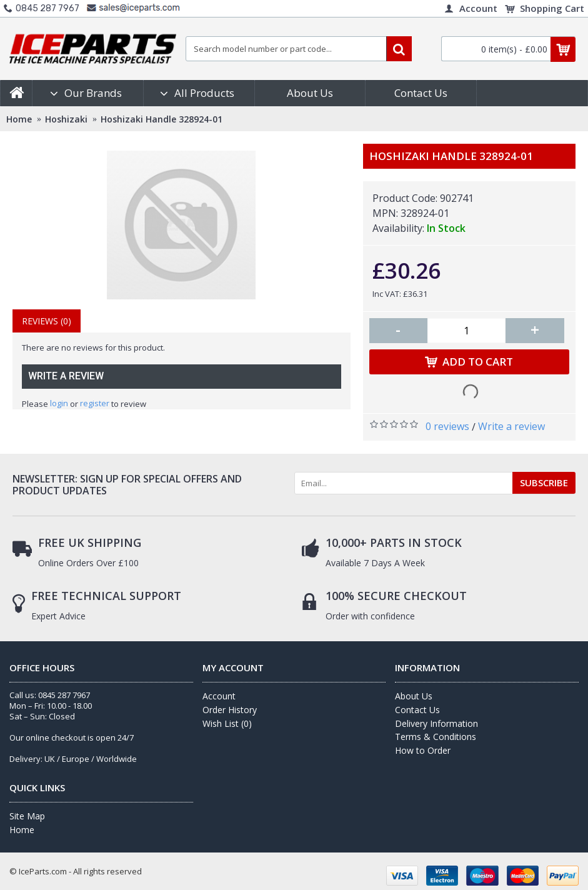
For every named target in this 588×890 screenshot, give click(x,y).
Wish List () (227, 723)
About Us (414, 696)
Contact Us (417, 710)
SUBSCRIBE (544, 482)
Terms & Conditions (436, 737)
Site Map (27, 816)
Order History (230, 710)
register (95, 403)
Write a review (511, 426)
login (59, 403)
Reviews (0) (47, 321)
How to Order (423, 750)
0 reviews (447, 426)
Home (22, 830)
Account (219, 696)
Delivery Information (436, 723)
